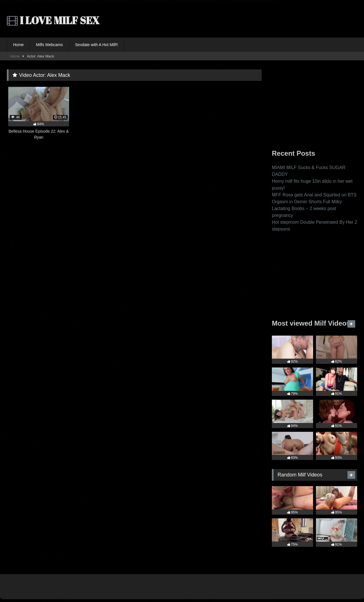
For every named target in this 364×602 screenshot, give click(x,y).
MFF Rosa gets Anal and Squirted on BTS (314, 195)
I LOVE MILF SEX (53, 20)
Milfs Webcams (49, 45)
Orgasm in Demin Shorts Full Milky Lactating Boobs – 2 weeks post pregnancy (307, 208)
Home (18, 45)
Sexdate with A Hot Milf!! (97, 45)
